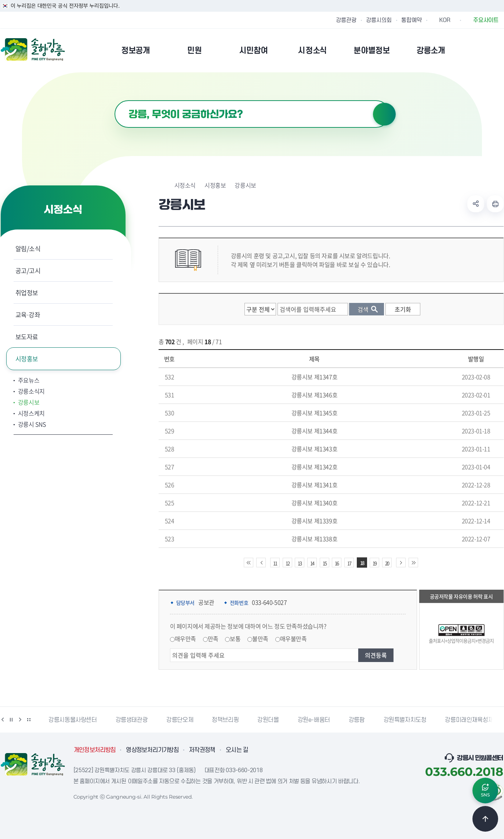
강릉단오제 (180, 720)
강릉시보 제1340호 (315, 503)
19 (374, 563)
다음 (20, 720)
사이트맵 (499, 50)
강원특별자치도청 (405, 720)
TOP (485, 819)
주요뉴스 (29, 380)
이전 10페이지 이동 (261, 563)
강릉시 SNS (32, 424)
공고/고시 (28, 270)
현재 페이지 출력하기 (495, 204)
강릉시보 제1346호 (315, 395)
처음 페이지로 (249, 563)
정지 (11, 720)
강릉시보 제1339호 (315, 521)
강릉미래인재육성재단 (472, 720)
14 (312, 563)
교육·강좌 (28, 314)
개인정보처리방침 (95, 750)
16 (337, 563)
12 (287, 563)
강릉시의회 (379, 20)
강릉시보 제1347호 (315, 377)
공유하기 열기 (476, 204)
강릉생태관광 (132, 720)
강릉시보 (29, 402)
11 (275, 563)
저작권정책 (202, 750)
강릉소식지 (31, 391)
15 (324, 563)
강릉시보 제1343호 (315, 449)
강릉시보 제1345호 (315, 413)
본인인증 (480, 50)
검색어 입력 (115, 100)
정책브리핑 (225, 720)
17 (349, 563)
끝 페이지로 (413, 563)
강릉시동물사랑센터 (72, 720)
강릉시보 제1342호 (315, 467)
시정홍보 (27, 359)
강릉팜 (357, 720)
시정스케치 (31, 413)
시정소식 (185, 185)
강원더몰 (268, 720)
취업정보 (27, 292)
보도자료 (27, 337)
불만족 (260, 639)
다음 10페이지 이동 (401, 563)
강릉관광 (346, 20)
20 (387, 563)
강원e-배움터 (314, 720)
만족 (213, 639)
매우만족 (185, 639)
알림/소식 (28, 248)
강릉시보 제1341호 (315, 485)
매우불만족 (293, 639)
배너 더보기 (29, 720)
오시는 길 (237, 750)
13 (300, 563)
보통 (235, 639)
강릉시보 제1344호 (315, 431)
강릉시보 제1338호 (315, 539)
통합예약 (411, 20)
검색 (384, 114)
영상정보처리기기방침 (152, 750)
